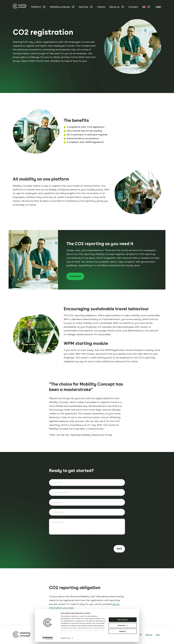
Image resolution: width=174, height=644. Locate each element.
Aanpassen (123, 625)
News (158, 635)
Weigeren (123, 631)
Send (119, 549)
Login (158, 7)
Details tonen (66, 638)
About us (117, 7)
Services (86, 7)
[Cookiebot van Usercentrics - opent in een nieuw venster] (48, 638)
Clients (101, 7)
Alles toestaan (123, 620)
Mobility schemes (62, 7)
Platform (38, 7)
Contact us (71, 286)
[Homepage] (20, 7)
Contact (133, 7)
